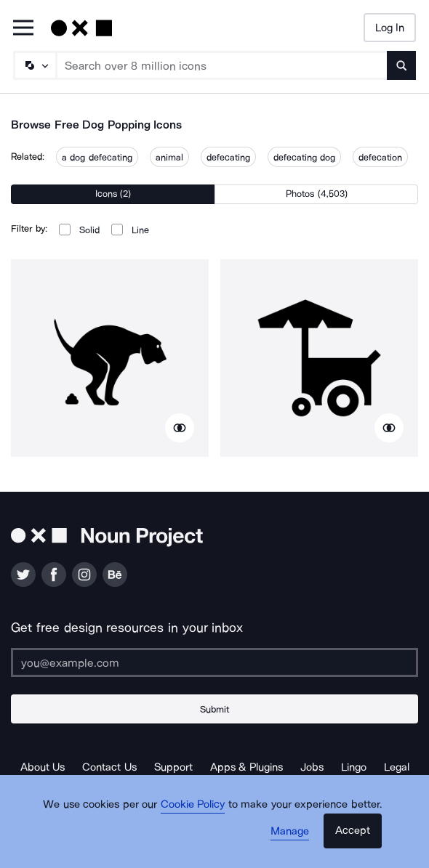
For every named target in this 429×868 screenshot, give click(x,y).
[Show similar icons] (180, 428)
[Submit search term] (401, 65)
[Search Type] (34, 65)
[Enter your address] (214, 662)
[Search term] (222, 65)
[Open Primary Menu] (23, 29)
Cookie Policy (193, 804)
